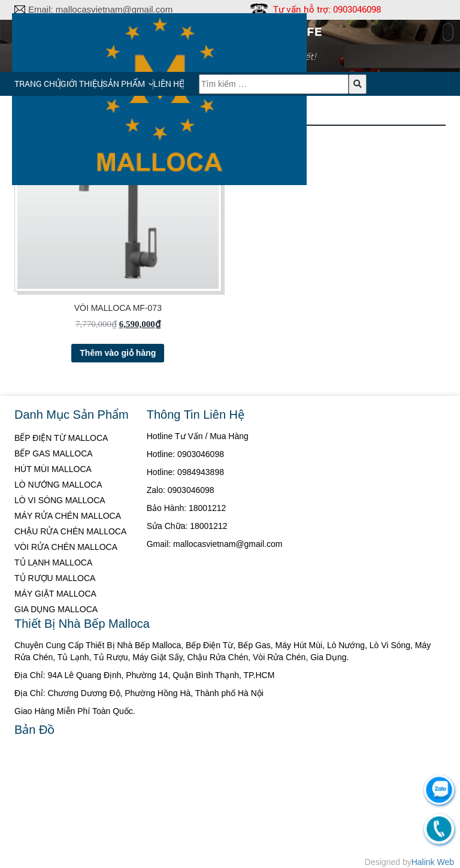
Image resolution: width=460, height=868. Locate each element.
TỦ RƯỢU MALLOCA (55, 578)
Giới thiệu (81, 84)
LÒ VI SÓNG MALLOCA (60, 500)
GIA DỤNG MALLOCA (56, 609)
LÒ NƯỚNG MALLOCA (58, 485)
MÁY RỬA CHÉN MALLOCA (68, 516)
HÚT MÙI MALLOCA (53, 469)
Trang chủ (37, 84)
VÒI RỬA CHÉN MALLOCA (66, 547)
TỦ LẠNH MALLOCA (53, 562)
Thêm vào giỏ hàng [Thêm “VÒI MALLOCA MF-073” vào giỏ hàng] (118, 353)
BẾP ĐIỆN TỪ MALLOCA (61, 438)
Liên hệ (169, 84)
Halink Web (433, 862)
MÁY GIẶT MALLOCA (55, 594)
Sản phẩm (124, 84)
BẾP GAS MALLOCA (54, 453)
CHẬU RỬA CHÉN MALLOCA (70, 531)
